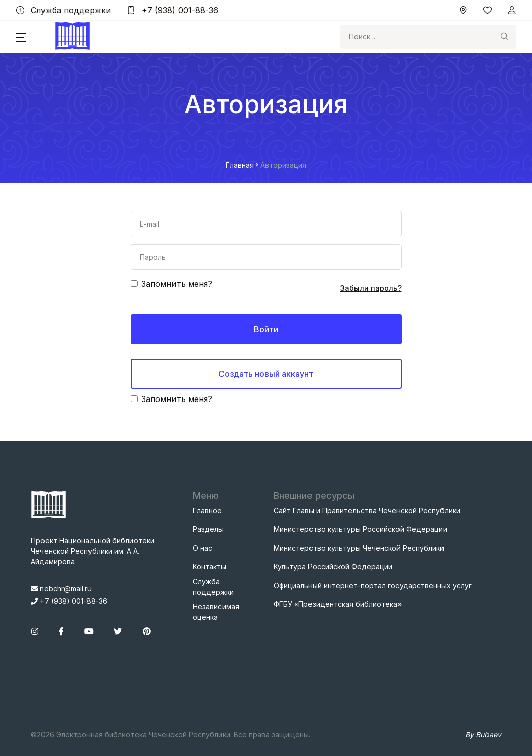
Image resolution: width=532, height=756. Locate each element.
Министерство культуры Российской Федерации (360, 529)
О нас (203, 548)
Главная (240, 165)
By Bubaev (483, 735)
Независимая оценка (216, 612)
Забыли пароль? (371, 288)
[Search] (416, 37)
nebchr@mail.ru (61, 588)
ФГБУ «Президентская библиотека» (338, 604)
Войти (266, 329)
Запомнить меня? (177, 284)
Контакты (209, 567)
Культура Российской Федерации (333, 567)
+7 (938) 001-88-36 (173, 10)
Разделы (208, 529)
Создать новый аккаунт (266, 374)
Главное (207, 510)
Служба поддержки (63, 10)
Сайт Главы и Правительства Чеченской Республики (367, 510)
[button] (21, 37)
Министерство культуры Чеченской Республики (359, 548)
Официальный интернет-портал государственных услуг (373, 585)
